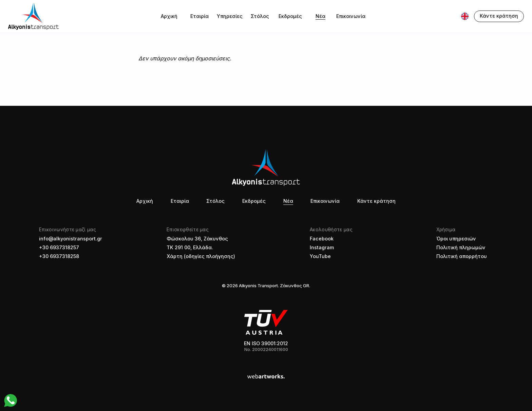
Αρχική (169, 16)
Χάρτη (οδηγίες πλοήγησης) (201, 256)
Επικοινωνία (351, 16)
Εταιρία (199, 16)
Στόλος (260, 16)
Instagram (322, 247)
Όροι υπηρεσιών (456, 239)
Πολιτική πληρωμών (461, 247)
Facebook (322, 239)
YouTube (320, 256)
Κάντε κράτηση (376, 201)
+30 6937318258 (59, 256)
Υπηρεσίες (230, 16)
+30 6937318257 (59, 247)
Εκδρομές (290, 16)
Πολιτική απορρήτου (462, 256)
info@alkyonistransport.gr (71, 239)
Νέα (320, 16)
